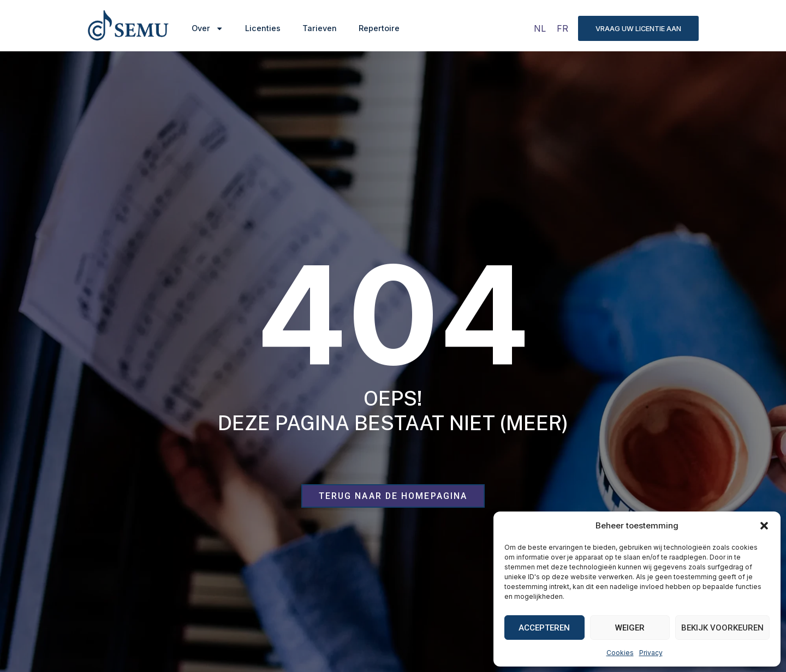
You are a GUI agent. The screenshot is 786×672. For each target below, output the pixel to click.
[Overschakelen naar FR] (562, 28)
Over (207, 28)
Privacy (651, 653)
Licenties (263, 28)
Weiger (630, 628)
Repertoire (379, 28)
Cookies (620, 653)
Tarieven (320, 28)
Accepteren (544, 628)
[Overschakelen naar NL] (540, 28)
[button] (764, 526)
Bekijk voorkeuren (722, 628)
